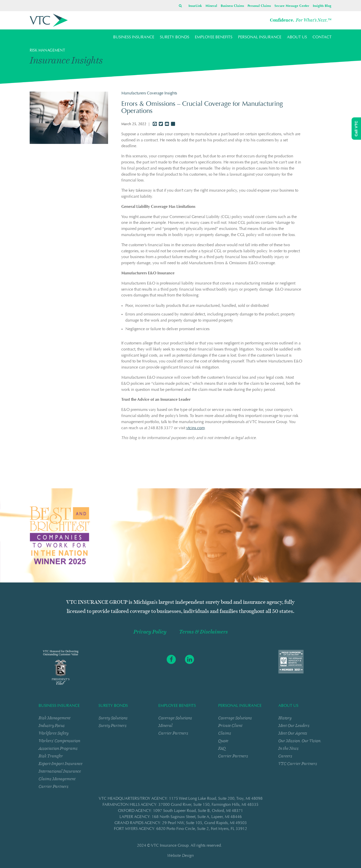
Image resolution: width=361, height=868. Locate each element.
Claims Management (57, 779)
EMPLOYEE (214, 37)
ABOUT (297, 37)
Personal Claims (259, 6)
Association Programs (58, 748)
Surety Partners (113, 725)
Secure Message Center (292, 6)
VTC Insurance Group (170, 846)
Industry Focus (52, 725)
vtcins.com (195, 428)
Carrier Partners (54, 786)
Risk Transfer (51, 756)
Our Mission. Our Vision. (300, 741)
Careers (285, 756)
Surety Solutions (113, 718)
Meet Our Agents (293, 733)
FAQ (222, 748)
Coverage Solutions (175, 718)
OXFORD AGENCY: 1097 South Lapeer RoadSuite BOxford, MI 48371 (181, 811)
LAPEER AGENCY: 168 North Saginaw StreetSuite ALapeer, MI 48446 (181, 817)
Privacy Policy (150, 632)
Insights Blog (322, 6)
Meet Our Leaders (294, 725)
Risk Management (55, 718)
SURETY (175, 37)
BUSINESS (134, 37)
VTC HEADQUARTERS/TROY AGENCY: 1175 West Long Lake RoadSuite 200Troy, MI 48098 (181, 799)
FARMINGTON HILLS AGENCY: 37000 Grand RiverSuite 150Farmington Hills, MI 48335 (181, 805)
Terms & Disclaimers (203, 632)
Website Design (181, 856)
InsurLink (195, 6)
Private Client (230, 725)
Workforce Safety (54, 733)
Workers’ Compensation (59, 741)
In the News (288, 748)
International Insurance (60, 771)
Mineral (211, 6)
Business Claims (232, 6)
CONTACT (322, 37)
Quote (223, 741)
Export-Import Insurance (61, 764)
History (285, 718)
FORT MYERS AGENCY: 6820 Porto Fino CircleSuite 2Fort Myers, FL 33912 (181, 829)
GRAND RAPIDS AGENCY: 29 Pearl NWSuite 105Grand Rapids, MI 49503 (181, 823)
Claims (225, 733)
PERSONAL (260, 37)
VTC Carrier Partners (298, 764)
